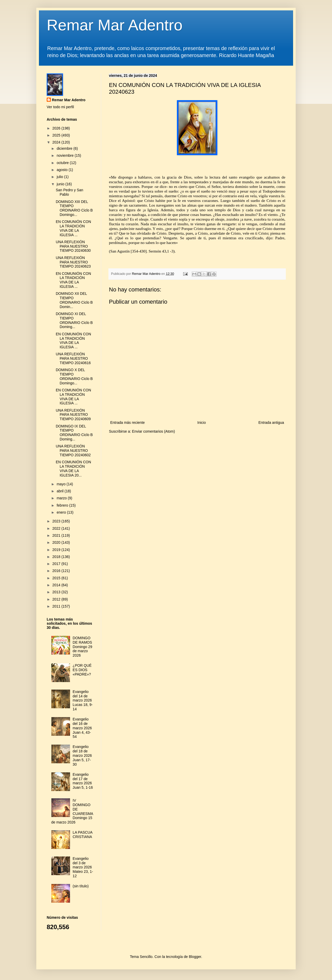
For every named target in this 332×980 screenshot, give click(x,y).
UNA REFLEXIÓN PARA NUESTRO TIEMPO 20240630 (73, 246)
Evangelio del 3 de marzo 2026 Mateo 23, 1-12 (83, 867)
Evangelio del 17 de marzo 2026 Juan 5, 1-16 (83, 781)
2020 (57, 542)
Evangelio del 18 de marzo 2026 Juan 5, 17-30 (82, 755)
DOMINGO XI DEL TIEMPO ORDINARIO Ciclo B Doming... (74, 320)
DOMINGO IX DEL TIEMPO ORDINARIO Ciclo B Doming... (74, 433)
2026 (57, 128)
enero (62, 512)
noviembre (65, 155)
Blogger (195, 957)
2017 (57, 564)
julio (60, 177)
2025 (57, 135)
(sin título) (81, 886)
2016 (57, 571)
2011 (57, 606)
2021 (57, 535)
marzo (62, 498)
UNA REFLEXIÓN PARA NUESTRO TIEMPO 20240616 (73, 358)
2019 (57, 550)
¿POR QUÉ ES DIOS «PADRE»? (82, 670)
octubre (63, 163)
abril (60, 491)
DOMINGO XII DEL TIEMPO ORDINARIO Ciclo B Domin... (74, 300)
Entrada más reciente (127, 423)
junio (61, 184)
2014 (57, 585)
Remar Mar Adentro (115, 25)
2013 (57, 592)
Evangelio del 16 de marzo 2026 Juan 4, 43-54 (82, 728)
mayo (61, 484)
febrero (63, 505)
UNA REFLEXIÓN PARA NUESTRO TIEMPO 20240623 (73, 262)
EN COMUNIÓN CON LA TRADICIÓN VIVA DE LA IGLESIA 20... (73, 468)
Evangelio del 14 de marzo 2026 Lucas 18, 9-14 (83, 700)
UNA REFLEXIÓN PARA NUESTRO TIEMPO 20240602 (73, 451)
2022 (57, 528)
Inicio (202, 423)
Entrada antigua (271, 423)
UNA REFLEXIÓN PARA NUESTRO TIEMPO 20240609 (73, 415)
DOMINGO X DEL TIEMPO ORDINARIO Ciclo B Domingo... (74, 376)
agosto (63, 170)
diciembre (65, 148)
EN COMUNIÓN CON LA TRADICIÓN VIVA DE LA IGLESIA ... (73, 228)
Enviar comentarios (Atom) (154, 431)
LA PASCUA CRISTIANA (82, 835)
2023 (57, 521)
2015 (57, 578)
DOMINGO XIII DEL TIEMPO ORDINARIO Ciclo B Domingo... (74, 208)
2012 (57, 599)
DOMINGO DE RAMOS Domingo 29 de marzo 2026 (82, 647)
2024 (57, 142)
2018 (57, 557)
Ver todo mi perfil (60, 107)
